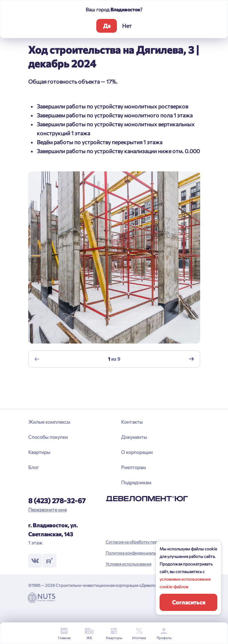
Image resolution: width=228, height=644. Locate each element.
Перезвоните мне (47, 510)
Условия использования (128, 564)
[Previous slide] (37, 359)
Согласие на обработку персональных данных (149, 542)
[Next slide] (191, 359)
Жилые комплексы (49, 422)
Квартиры (39, 452)
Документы (134, 437)
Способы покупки (48, 437)
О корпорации (137, 452)
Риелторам (133, 467)
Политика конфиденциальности (136, 553)
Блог (34, 467)
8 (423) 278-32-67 (57, 500)
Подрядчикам (136, 482)
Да (107, 26)
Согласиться (189, 602)
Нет (127, 26)
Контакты (132, 422)
